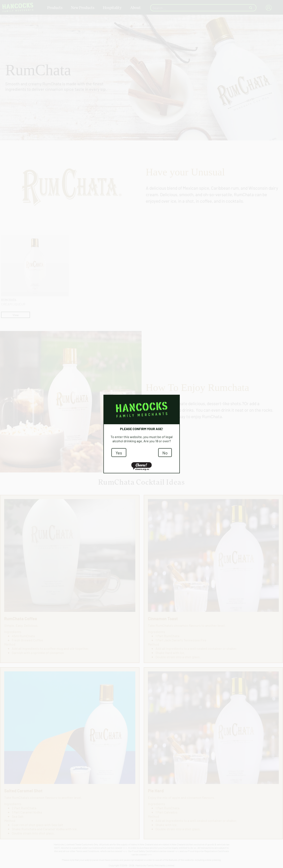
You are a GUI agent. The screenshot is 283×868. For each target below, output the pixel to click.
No (165, 453)
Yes (119, 453)
